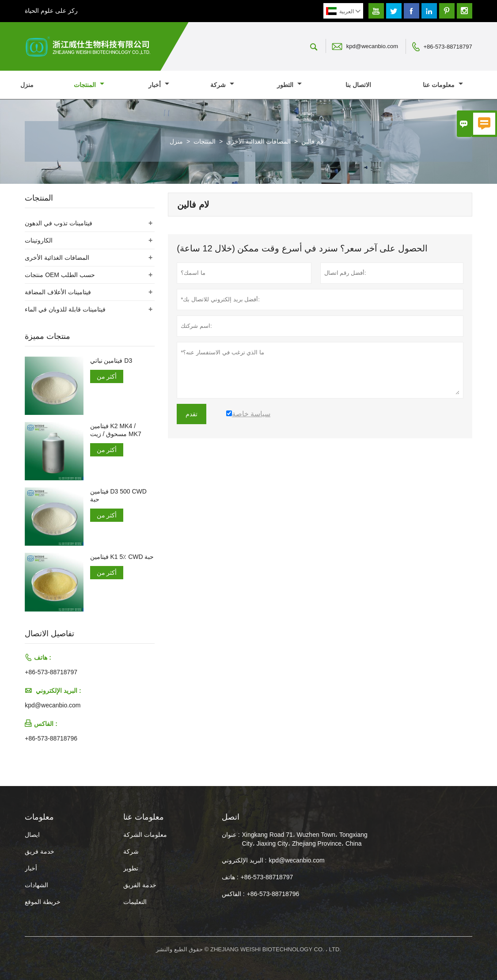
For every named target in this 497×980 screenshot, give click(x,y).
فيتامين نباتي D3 (111, 361)
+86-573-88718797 (448, 47)
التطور (289, 85)
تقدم (192, 414)
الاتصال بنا (358, 85)
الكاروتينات (39, 240)
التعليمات (135, 902)
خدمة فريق (40, 851)
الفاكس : (233, 894)
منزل (27, 85)
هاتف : (230, 877)
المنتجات (89, 85)
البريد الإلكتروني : (244, 860)
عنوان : (231, 835)
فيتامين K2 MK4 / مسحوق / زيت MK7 (116, 430)
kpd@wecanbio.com (372, 46)
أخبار (159, 85)
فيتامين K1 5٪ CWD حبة (122, 557)
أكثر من (107, 376)
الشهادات (36, 885)
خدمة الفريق (140, 885)
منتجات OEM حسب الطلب (60, 275)
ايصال (32, 835)
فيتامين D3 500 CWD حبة (118, 495)
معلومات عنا (443, 85)
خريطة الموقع (43, 902)
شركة (222, 85)
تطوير (131, 868)
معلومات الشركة (145, 835)
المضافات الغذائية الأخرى (258, 141)
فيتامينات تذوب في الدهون (59, 223)
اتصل (231, 817)
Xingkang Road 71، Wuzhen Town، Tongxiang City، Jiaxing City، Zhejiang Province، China (305, 839)
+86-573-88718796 (51, 738)
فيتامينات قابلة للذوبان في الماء (65, 309)
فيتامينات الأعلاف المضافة (58, 292)
